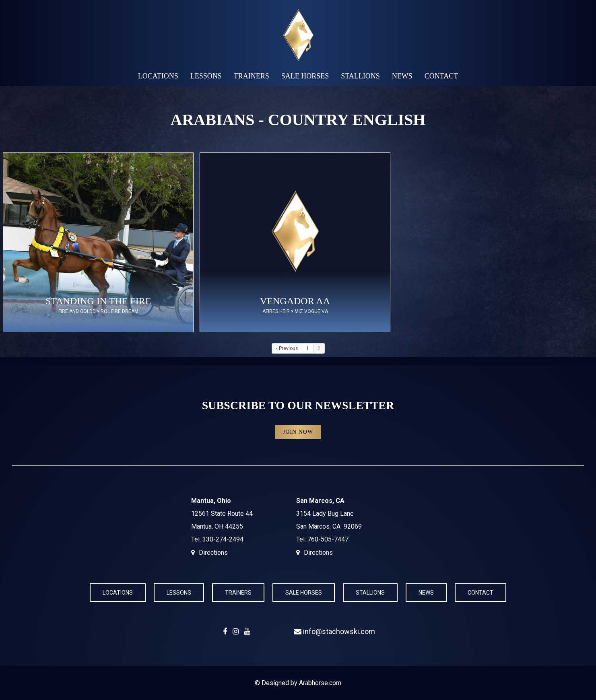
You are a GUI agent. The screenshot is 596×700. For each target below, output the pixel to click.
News (402, 76)
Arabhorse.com (320, 683)
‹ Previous (287, 348)
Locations (158, 76)
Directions (213, 553)
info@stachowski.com (335, 631)
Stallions (360, 76)
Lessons (206, 76)
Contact (441, 76)
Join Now (298, 432)
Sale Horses (305, 76)
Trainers (252, 76)
